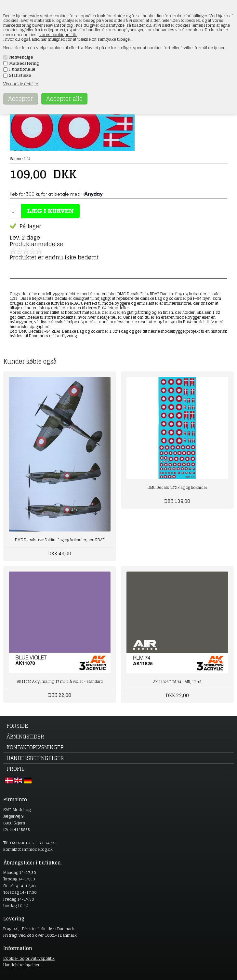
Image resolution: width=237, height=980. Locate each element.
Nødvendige (21, 57)
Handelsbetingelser (35, 758)
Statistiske (20, 76)
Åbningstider (25, 737)
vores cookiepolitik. (58, 35)
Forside (17, 726)
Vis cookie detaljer (21, 84)
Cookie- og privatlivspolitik (29, 958)
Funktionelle (22, 69)
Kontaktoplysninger (35, 747)
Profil (15, 769)
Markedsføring (24, 63)
